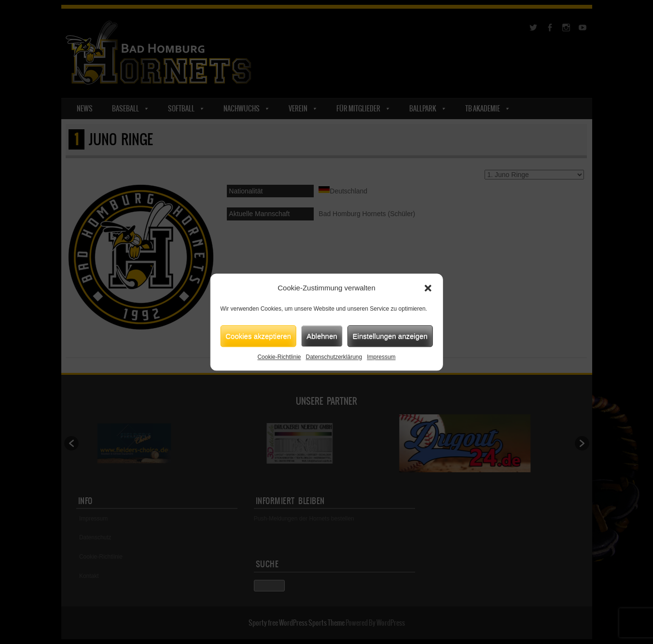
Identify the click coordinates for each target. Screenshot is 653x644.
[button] (428, 288)
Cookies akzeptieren (258, 336)
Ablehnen (322, 336)
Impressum (381, 357)
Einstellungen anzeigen (390, 336)
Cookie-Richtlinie (279, 357)
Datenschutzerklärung (334, 357)
